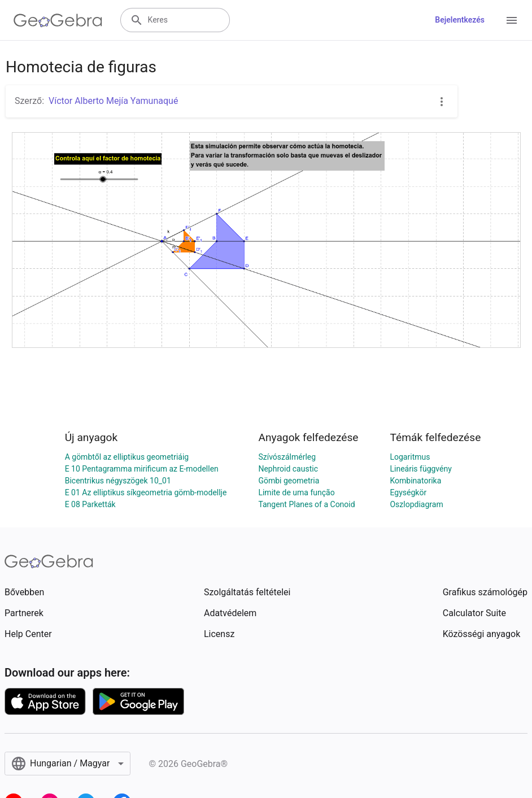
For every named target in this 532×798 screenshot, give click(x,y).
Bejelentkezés (460, 20)
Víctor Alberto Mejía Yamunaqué (113, 101)
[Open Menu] (512, 20)
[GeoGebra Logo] (58, 20)
